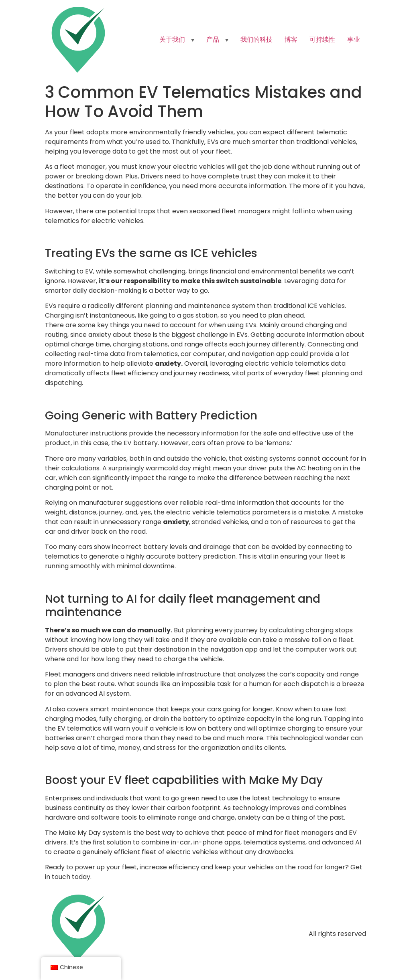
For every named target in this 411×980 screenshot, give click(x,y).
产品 (213, 39)
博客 (291, 39)
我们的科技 (256, 39)
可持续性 (322, 39)
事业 (354, 39)
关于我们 (172, 39)
